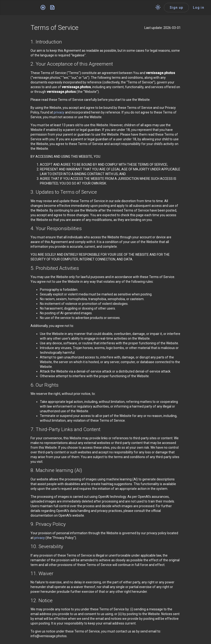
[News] (52, 8)
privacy (59, 112)
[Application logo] (21, 8)
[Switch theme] (158, 8)
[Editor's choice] (43, 8)
